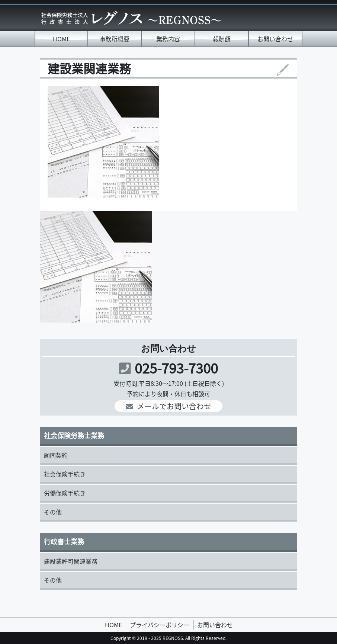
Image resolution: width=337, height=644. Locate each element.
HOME (61, 39)
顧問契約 (56, 455)
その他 (53, 512)
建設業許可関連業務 (71, 561)
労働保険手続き (65, 493)
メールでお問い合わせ (168, 406)
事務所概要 (115, 39)
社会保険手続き (65, 474)
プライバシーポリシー (160, 625)
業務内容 (168, 39)
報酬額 (222, 39)
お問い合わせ (275, 39)
